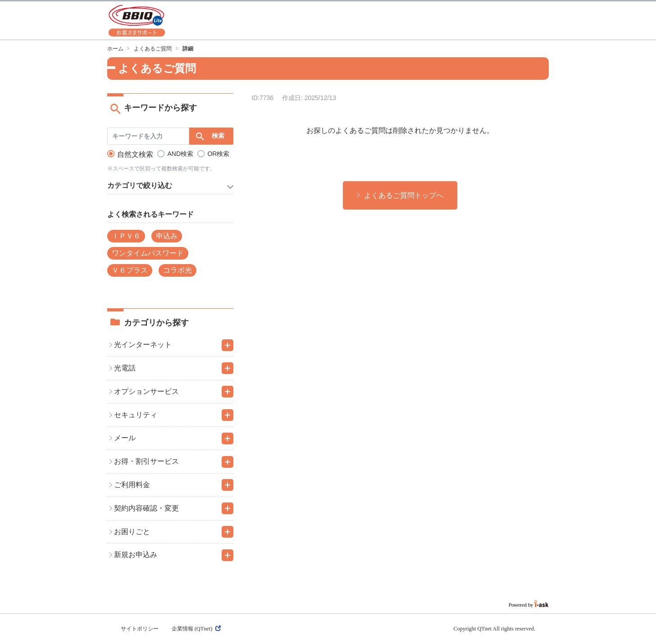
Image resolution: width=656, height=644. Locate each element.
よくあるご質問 (153, 49)
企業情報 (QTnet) (196, 629)
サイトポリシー (140, 629)
